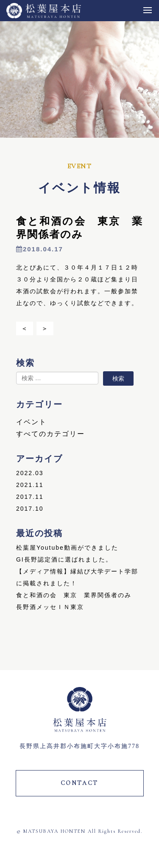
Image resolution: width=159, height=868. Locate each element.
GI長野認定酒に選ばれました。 (64, 559)
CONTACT (80, 783)
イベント (31, 422)
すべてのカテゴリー (50, 434)
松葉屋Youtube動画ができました (67, 548)
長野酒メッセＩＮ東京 (50, 607)
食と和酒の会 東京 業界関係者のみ (74, 595)
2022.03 (30, 473)
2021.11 (30, 485)
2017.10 (30, 509)
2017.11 (30, 497)
